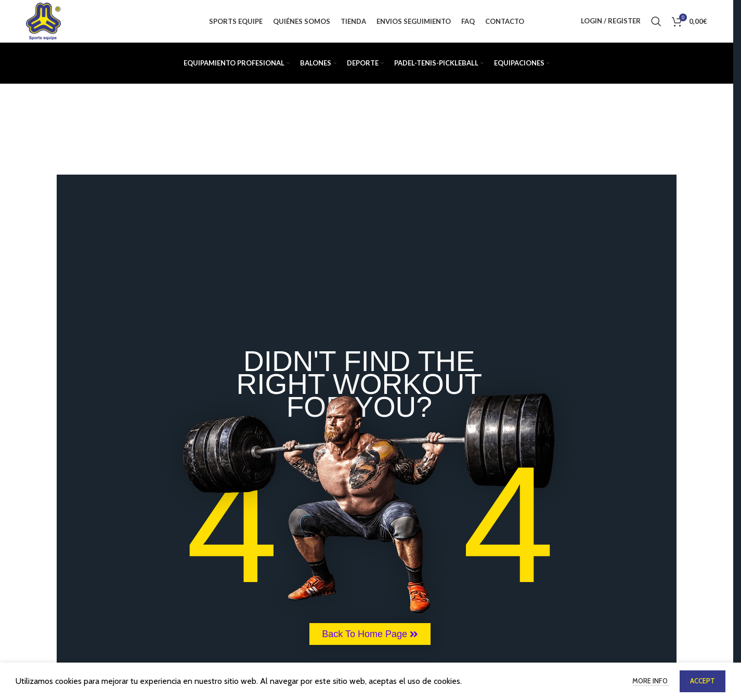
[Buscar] (656, 23)
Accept (703, 681)
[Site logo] (45, 23)
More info (651, 681)
